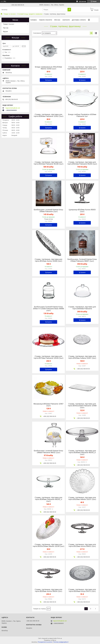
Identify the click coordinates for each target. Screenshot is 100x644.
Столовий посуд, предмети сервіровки (30, 14)
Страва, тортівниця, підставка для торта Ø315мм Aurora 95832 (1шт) (82, 545)
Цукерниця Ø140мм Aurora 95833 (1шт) (82, 211)
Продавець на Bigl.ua (50, 640)
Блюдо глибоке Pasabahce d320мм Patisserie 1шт (82, 115)
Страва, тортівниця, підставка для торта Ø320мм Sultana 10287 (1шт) (82, 357)
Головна (33, 20)
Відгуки (5, 32)
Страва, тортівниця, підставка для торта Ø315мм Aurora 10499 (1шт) (48, 260)
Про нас (57, 20)
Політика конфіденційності (61, 642)
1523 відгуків (82, 1)
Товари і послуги (45, 20)
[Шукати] (69, 10)
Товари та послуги (10, 14)
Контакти (66, 20)
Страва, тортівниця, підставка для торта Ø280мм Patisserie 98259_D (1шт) (82, 453)
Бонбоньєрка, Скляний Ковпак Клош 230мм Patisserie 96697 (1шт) (82, 260)
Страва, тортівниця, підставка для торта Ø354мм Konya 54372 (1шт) (82, 590)
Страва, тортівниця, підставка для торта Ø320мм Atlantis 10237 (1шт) (82, 498)
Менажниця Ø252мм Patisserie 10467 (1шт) (48, 405)
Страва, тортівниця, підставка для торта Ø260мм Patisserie (82, 308)
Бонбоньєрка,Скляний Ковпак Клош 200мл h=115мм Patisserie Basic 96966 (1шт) (48, 309)
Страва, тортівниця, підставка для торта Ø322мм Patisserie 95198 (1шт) (48, 163)
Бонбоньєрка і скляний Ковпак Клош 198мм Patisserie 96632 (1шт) (48, 452)
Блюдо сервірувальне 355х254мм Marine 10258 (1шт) (49, 68)
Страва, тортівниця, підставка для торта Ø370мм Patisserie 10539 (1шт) (48, 357)
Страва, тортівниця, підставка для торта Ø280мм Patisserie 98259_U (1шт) (48, 499)
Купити (49, 80)
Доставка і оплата (79, 20)
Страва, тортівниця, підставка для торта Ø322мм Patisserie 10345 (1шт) (82, 68)
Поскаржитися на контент (45, 642)
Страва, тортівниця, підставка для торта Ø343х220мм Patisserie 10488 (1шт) (82, 406)
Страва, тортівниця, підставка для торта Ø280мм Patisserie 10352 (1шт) (48, 115)
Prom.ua (60, 638)
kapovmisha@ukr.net (13, 108)
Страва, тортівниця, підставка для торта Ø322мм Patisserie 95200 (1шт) (82, 163)
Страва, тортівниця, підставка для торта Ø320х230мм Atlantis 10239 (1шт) (48, 545)
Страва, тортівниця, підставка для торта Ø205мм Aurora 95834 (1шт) (48, 590)
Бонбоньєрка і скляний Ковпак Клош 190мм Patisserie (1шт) (48, 211)
